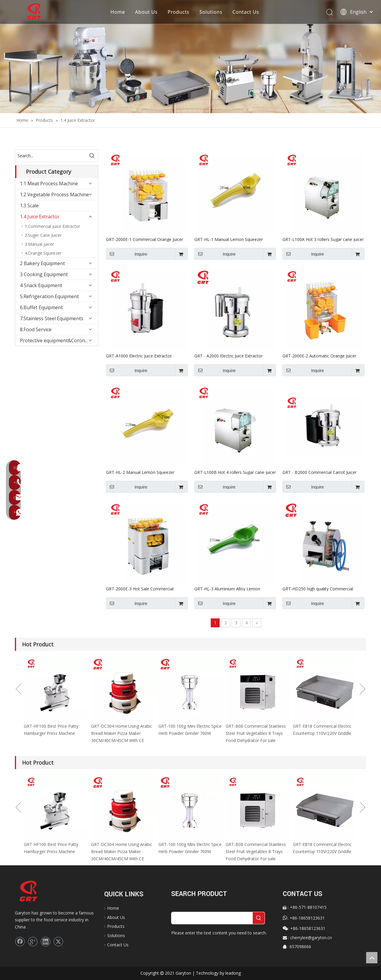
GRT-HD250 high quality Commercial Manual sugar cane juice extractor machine (318, 589)
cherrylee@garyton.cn (311, 938)
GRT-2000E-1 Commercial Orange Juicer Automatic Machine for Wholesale (145, 239)
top (372, 958)
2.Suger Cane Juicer (43, 235)
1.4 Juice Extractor (40, 217)
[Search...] (51, 156)
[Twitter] (58, 942)
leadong (233, 973)
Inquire (127, 254)
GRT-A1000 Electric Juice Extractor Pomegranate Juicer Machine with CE (142, 356)
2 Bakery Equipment (42, 263)
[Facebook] (20, 942)
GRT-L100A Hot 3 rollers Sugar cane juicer (323, 239)
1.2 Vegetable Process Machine (54, 195)
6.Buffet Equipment (41, 307)
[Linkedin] (46, 942)
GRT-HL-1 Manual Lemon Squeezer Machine (229, 239)
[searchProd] (212, 918)
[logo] (34, 891)
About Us (147, 12)
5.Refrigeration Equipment (49, 296)
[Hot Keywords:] (92, 156)
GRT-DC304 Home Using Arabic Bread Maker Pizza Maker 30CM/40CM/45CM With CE (122, 733)
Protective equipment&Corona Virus (59, 340)
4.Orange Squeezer (43, 253)
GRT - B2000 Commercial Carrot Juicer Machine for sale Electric (320, 472)
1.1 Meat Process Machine (49, 183)
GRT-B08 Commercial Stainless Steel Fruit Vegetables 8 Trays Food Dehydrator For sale (256, 733)
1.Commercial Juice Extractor (52, 226)
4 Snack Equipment (41, 285)
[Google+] (33, 942)
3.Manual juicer (39, 244)
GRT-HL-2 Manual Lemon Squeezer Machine (140, 472)
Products (179, 12)
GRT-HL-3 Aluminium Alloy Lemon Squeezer (227, 589)
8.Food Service (36, 329)
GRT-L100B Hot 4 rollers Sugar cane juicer (235, 472)
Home (118, 12)
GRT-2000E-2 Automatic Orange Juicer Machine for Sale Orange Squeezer (319, 356)
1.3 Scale (29, 206)
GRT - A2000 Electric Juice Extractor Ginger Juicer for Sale (228, 356)
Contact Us (246, 12)
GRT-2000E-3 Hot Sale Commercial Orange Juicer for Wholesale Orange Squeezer (141, 589)
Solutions (211, 12)
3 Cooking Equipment (44, 274)
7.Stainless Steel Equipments (52, 318)
